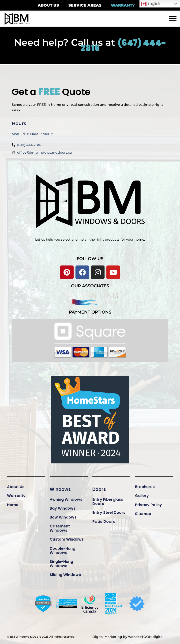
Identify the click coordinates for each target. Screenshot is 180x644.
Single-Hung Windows (61, 562)
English (150, 4)
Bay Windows (63, 506)
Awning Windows (66, 497)
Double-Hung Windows (62, 548)
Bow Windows (63, 515)
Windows (61, 487)
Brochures (145, 485)
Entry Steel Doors (109, 510)
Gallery (142, 494)
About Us (16, 485)
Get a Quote (57, 89)
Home (13, 502)
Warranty (16, 494)
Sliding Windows (65, 573)
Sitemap (143, 512)
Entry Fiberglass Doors (108, 499)
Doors (99, 487)
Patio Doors (104, 519)
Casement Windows (60, 526)
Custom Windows (67, 537)
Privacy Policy (148, 502)
